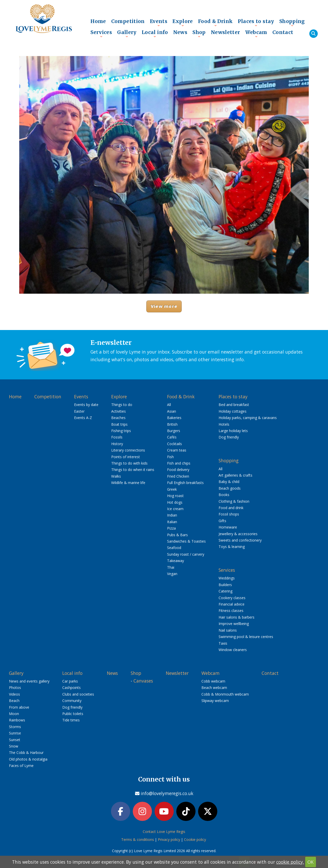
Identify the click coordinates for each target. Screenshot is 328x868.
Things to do (122, 405)
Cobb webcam (213, 681)
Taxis (223, 643)
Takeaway (176, 561)
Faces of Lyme (21, 766)
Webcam (256, 34)
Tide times (71, 720)
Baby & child (229, 482)
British (172, 424)
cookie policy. (290, 862)
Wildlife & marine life (128, 483)
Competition (128, 21)
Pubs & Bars (177, 535)
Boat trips (119, 424)
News (180, 32)
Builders (225, 585)
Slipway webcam (215, 701)
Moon (14, 714)
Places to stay (256, 23)
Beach (14, 701)
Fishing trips (121, 431)
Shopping (292, 23)
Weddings (227, 578)
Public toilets (73, 714)
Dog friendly (229, 437)
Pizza (171, 528)
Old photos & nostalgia (28, 759)
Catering (225, 591)
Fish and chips (179, 463)
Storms (15, 727)
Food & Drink (216, 23)
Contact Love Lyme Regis (164, 832)
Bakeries (174, 418)
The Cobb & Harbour (26, 752)
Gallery (127, 34)
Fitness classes (231, 611)
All (169, 405)
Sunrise (15, 733)
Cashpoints (71, 688)
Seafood (174, 548)
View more (164, 306)
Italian (172, 522)
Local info (155, 34)
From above (19, 707)
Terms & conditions (138, 840)
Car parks (70, 681)
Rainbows (17, 720)
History (117, 444)
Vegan (172, 574)
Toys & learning (232, 547)
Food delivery (178, 470)
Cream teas (177, 450)
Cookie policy (195, 840)
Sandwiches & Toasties (186, 541)
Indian (172, 515)
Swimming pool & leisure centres (246, 637)
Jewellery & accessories (238, 534)
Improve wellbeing (234, 624)
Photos (15, 688)
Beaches (118, 418)
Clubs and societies (78, 694)
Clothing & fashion (234, 501)
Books (224, 495)
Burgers (174, 431)
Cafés (172, 437)
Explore (183, 23)
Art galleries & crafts (235, 475)
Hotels (224, 424)
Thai (171, 567)
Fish (170, 457)
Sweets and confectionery (240, 540)
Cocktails (175, 444)
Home (98, 21)
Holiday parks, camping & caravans (248, 418)
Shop (199, 34)
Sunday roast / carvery (186, 554)
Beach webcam (214, 688)
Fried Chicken (178, 476)
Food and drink (231, 508)
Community (72, 701)
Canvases (143, 681)
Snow (14, 746)
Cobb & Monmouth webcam (225, 694)
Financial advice (232, 604)
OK (311, 862)
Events (159, 23)
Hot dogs (175, 502)
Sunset (15, 740)
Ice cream (175, 509)
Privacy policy (169, 840)
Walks (116, 476)
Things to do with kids (129, 463)
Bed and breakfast (234, 405)
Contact (283, 32)
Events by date (86, 405)
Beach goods (230, 488)
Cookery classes (232, 598)
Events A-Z (83, 418)
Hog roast (175, 496)
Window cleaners (233, 650)
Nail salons (228, 630)
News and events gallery (29, 681)
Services (101, 34)
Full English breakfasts (185, 483)
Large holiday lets (233, 431)
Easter (79, 411)
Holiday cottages (233, 411)
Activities (119, 411)
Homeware (228, 527)
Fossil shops (229, 514)
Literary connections (128, 450)
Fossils (117, 437)
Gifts (222, 521)
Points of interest (126, 457)
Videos (14, 694)
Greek (172, 489)
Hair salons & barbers (237, 617)
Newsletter (225, 32)
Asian (172, 411)
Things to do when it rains (133, 470)
